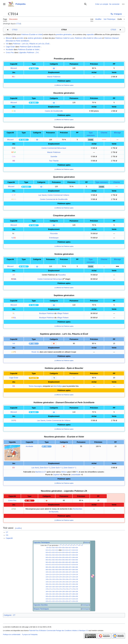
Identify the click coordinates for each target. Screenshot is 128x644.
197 (70, 594)
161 (50, 587)
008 (73, 548)
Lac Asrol (35, 468)
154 (60, 584)
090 (47, 570)
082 (53, 567)
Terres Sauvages (35, 386)
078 (73, 565)
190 (47, 594)
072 (53, 565)
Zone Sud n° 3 (57, 468)
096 (67, 570)
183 (57, 592)
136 (67, 579)
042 (53, 557)
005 (63, 548)
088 (73, 567)
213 (57, 599)
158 (73, 584)
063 (57, 562)
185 (63, 592)
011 (50, 550)
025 (63, 552)
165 (63, 587)
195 (63, 594)
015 (63, 550)
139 (77, 579)
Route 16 (35, 352)
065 (63, 562)
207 (70, 596)
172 (53, 589)
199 (77, 594)
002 (53, 548)
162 (53, 587)
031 (50, 555)
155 (63, 584)
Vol (7, 44)
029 (77, 552)
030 (47, 555)
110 (47, 574)
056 (67, 560)
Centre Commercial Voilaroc (58, 195)
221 (50, 601)
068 (73, 562)
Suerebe (54, 156)
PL (77, 472)
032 (53, 555)
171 (50, 589)
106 (67, 572)
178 (73, 589)
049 (77, 557)
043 (57, 557)
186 (67, 592)
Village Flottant (63, 313)
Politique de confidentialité (12, 635)
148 (73, 582)
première (20, 38)
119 (77, 574)
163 (57, 587)
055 (63, 560)
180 (47, 592)
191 (50, 594)
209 (77, 596)
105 (63, 572)
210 (47, 599)
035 (63, 555)
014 (60, 550)
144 (60, 582)
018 (73, 550)
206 (67, 596)
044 (60, 557)
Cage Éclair (10, 47)
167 (70, 587)
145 (63, 582)
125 (63, 577)
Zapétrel (56, 475)
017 (70, 550)
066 (67, 562)
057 (70, 560)
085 (63, 567)
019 (77, 550)
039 (77, 555)
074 (60, 565)
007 (70, 548)
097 (70, 570)
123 (57, 577)
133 (57, 579)
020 (47, 552)
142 (53, 582)
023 (57, 552)
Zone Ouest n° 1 (70, 468)
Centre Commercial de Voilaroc (58, 420)
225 (63, 601)
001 (50, 548)
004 (60, 548)
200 (47, 596)
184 (60, 592)
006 (67, 548)
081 (50, 567)
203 (57, 596)
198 (73, 594)
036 (67, 555)
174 (60, 589)
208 (73, 596)
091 (50, 570)
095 (63, 570)
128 (73, 577)
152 (53, 584)
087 (70, 567)
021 (50, 552)
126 (67, 577)
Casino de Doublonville (54, 111)
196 (67, 594)
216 (67, 599)
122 (53, 577)
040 (47, 557)
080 (47, 567)
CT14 (18, 24)
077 (70, 565)
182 (53, 592)
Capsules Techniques (42, 542)
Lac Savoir (42, 195)
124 (60, 577)
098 (73, 570)
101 (50, 572)
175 (63, 589)
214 (60, 599)
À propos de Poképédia (30, 635)
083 (57, 567)
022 (53, 552)
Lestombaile (76, 475)
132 (53, 579)
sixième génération (35, 38)
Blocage (117, 133)
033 (57, 555)
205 (63, 596)
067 (70, 562)
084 (60, 567)
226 (67, 601)
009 (77, 548)
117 (70, 574)
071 (50, 565)
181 (50, 592)
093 (57, 570)
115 (63, 574)
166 (67, 587)
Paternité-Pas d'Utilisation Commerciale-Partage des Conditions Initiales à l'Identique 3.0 (59, 631)
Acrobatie (9, 50)
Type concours (102, 182)
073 (57, 565)
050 (47, 560)
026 (67, 552)
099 (77, 570)
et (32, 34)
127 (70, 577)
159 (77, 584)
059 (77, 560)
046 (67, 557)
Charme (104, 133)
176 (67, 589)
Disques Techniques (41, 609)
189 (77, 592)
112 (53, 574)
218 (73, 599)
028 (73, 552)
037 (70, 555)
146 (67, 582)
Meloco (64, 472)
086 (67, 567)
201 (50, 596)
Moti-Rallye (58, 386)
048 (73, 557)
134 (60, 579)
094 (60, 570)
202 (53, 596)
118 (73, 574)
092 (53, 570)
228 (73, 601)
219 (77, 599)
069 (77, 562)
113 (57, 574)
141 (50, 582)
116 (67, 574)
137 (70, 579)
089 (77, 567)
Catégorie (8, 615)
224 (60, 601)
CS (7, 535)
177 (70, 589)
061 (50, 562)
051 (50, 560)
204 (60, 596)
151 (50, 584)
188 (73, 592)
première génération (64, 34)
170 (47, 589)
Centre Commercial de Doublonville (54, 199)
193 (57, 594)
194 (60, 594)
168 (73, 587)
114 (60, 574)
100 (47, 572)
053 (57, 560)
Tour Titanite (54, 161)
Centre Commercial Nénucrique (54, 148)
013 (57, 550)
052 (53, 560)
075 (63, 565)
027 (70, 552)
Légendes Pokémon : (29, 52)
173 (57, 589)
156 (67, 584)
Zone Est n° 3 (45, 468)
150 (47, 584)
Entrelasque (54, 238)
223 (57, 601)
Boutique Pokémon (47, 313)
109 (77, 572)
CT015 (113, 30)
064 (60, 562)
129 (77, 577)
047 (70, 557)
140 (47, 582)
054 (60, 560)
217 (70, 599)
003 (57, 548)
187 (70, 592)
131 (50, 579)
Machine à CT (41, 472)
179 (77, 589)
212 (53, 599)
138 (73, 579)
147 (70, 582)
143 (57, 582)
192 (53, 594)
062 (53, 562)
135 (63, 579)
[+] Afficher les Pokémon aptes (64, 85)
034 (60, 555)
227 (70, 601)
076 (67, 565)
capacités (90, 34)
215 (63, 599)
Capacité (9, 538)
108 (73, 572)
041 (50, 557)
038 (73, 555)
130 (47, 579)
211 (50, 599)
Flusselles (62, 275)
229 (77, 601)
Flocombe (54, 233)
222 (53, 601)
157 (70, 584)
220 (47, 601)
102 (53, 572)
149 (77, 582)
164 (60, 587)
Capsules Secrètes (41, 605)
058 (73, 560)
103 (57, 572)
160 (47, 587)
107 (70, 572)
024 (60, 552)
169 (77, 587)
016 (67, 550)
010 (47, 550)
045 (63, 557)
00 (47, 548)
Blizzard (9, 38)
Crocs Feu (10, 52)
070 (47, 565)
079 (77, 565)
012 (53, 550)
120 (47, 577)
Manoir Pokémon (54, 77)
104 (60, 572)
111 (50, 574)
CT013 (15, 30)
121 (50, 577)
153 (57, 584)
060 (47, 562)
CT (7, 532)
